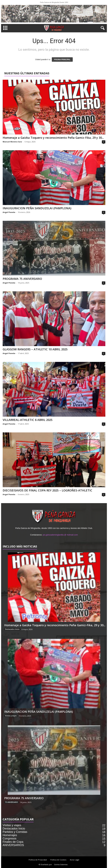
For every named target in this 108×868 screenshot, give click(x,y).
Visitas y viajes (11, 716)
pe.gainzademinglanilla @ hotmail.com (60, 535)
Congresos (10, 838)
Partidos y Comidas (15, 832)
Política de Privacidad (38, 860)
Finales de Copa (13, 842)
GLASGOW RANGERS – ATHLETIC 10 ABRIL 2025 (35, 349)
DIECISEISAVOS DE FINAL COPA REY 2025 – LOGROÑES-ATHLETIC (47, 490)
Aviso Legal (75, 860)
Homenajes (10, 835)
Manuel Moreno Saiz (12, 142)
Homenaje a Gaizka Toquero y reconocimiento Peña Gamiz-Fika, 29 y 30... (53, 138)
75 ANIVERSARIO (11, 802)
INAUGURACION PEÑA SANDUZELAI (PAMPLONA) (37, 208)
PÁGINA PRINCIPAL (62, 59)
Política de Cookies (58, 860)
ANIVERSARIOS (13, 845)
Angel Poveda (9, 212)
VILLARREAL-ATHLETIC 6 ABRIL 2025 (28, 420)
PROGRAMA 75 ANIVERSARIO (22, 279)
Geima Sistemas (61, 864)
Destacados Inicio (12, 629)
